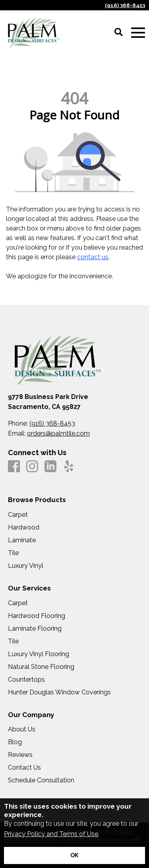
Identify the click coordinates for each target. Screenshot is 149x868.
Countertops (26, 680)
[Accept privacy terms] (74, 855)
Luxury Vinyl (26, 566)
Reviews (20, 755)
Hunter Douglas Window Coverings (59, 692)
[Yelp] (69, 467)
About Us (22, 729)
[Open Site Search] (119, 33)
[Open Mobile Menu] (138, 33)
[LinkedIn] (50, 467)
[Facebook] (14, 467)
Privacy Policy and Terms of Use (51, 834)
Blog (15, 742)
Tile (13, 553)
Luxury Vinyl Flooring (39, 654)
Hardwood (24, 528)
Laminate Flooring (35, 629)
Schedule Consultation (41, 780)
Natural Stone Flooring (41, 667)
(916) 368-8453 (125, 5)
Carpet (18, 515)
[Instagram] (32, 467)
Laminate (22, 540)
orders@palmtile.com (58, 433)
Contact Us (24, 768)
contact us (93, 257)
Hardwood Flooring (37, 616)
